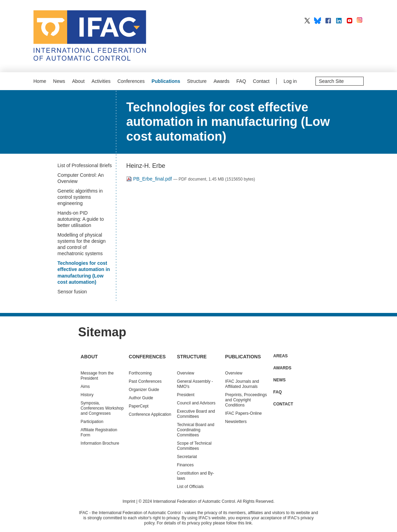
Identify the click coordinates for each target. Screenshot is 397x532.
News (59, 81)
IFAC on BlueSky (318, 21)
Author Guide (141, 398)
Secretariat (187, 457)
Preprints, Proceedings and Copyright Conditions (246, 400)
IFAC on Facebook (328, 21)
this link (245, 523)
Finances (185, 465)
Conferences (131, 81)
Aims (85, 387)
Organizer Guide (144, 390)
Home (40, 81)
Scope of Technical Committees (194, 446)
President (186, 395)
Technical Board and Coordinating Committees (196, 430)
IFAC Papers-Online (243, 413)
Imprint (129, 501)
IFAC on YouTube (350, 21)
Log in (290, 81)
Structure (197, 81)
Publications (166, 81)
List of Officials (190, 487)
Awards (222, 81)
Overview (185, 373)
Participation (92, 422)
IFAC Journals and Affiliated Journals (242, 384)
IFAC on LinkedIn (339, 21)
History (87, 395)
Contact (261, 81)
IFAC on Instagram (360, 21)
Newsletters (236, 422)
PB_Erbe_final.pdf (150, 179)
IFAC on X (307, 21)
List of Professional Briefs (85, 165)
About (78, 81)
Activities (101, 81)
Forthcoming (140, 373)
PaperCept (138, 406)
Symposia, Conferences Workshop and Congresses (102, 408)
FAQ (241, 81)
